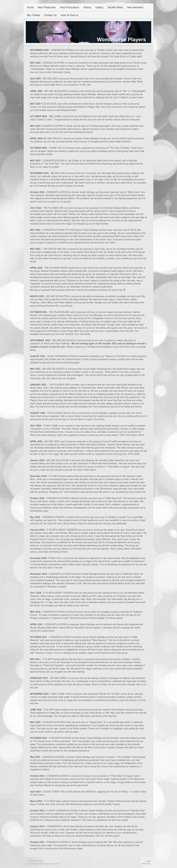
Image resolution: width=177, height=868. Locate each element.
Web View (146, 864)
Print (30, 861)
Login (148, 861)
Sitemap (39, 861)
